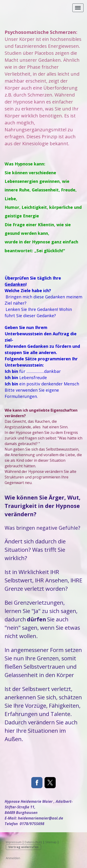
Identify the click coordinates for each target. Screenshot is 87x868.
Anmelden (13, 858)
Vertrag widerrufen (23, 847)
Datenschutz (33, 842)
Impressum (14, 842)
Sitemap (51, 842)
